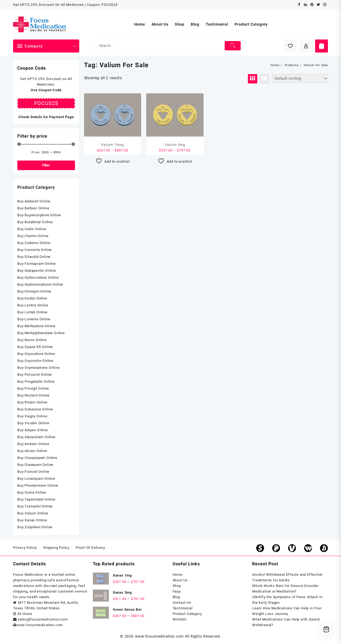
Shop (177, 586)
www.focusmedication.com (159, 636)
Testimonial (183, 608)
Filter (46, 165)
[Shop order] (300, 78)
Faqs (177, 591)
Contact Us (182, 603)
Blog (176, 597)
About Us (180, 580)
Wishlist (180, 619)
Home (178, 575)
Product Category (187, 614)
